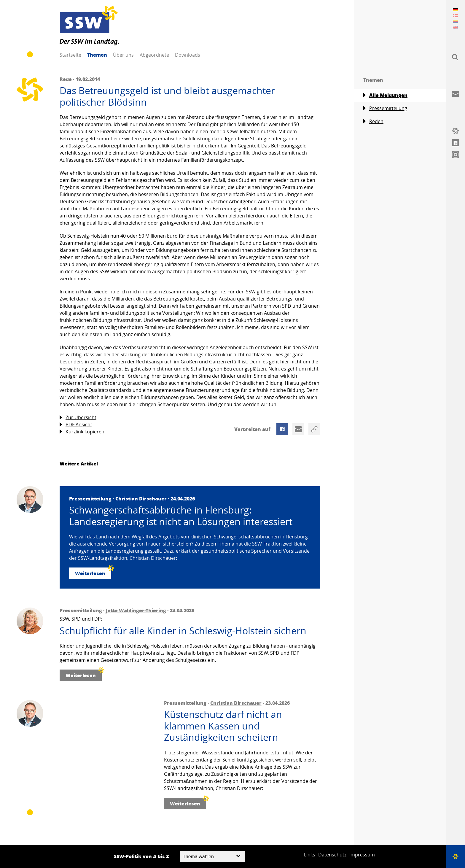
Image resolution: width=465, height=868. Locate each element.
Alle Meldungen (385, 95)
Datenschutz (332, 855)
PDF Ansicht (76, 425)
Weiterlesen (93, 572)
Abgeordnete (154, 55)
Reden (373, 121)
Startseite (70, 55)
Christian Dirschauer (141, 499)
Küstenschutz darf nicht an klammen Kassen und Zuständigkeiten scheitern (223, 726)
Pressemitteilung (385, 108)
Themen (97, 55)
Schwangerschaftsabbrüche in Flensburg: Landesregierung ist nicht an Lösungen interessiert (181, 516)
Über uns (123, 55)
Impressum (362, 855)
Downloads (188, 55)
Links (310, 855)
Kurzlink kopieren (82, 432)
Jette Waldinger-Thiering (136, 610)
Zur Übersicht (78, 418)
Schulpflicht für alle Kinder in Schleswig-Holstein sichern (183, 631)
